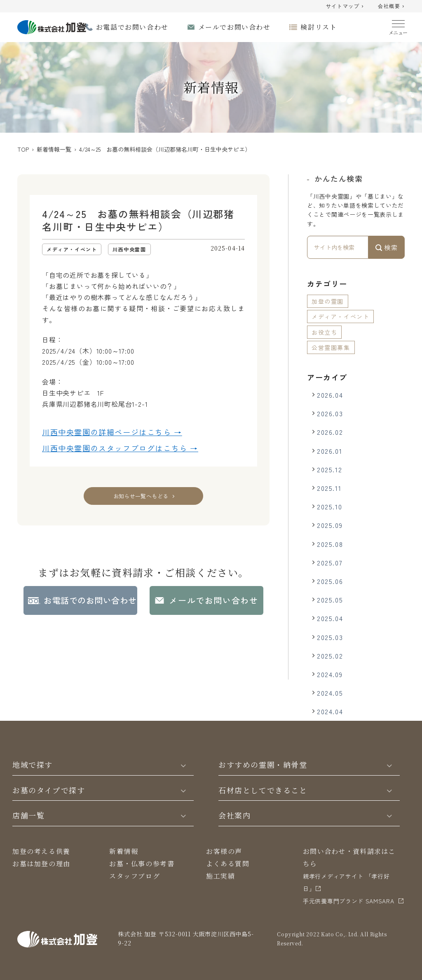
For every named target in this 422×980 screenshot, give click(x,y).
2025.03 (330, 637)
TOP (23, 149)
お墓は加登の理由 (41, 864)
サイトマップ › (345, 6)
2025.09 (330, 525)
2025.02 (330, 656)
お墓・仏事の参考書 (142, 864)
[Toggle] (183, 765)
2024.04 (330, 711)
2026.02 (330, 432)
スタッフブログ (135, 876)
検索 (387, 247)
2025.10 (329, 506)
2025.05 (330, 600)
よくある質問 (228, 864)
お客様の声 (224, 851)
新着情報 (124, 851)
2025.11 (329, 488)
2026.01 (329, 451)
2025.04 (330, 618)
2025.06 (330, 581)
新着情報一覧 (54, 149)
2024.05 (330, 693)
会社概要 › (391, 6)
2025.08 (330, 544)
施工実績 (220, 876)
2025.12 (329, 469)
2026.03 (330, 413)
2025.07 (330, 563)
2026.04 (330, 395)
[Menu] (398, 26)
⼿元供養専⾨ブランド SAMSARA (349, 901)
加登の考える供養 (41, 851)
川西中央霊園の (112, 432)
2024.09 (330, 674)
